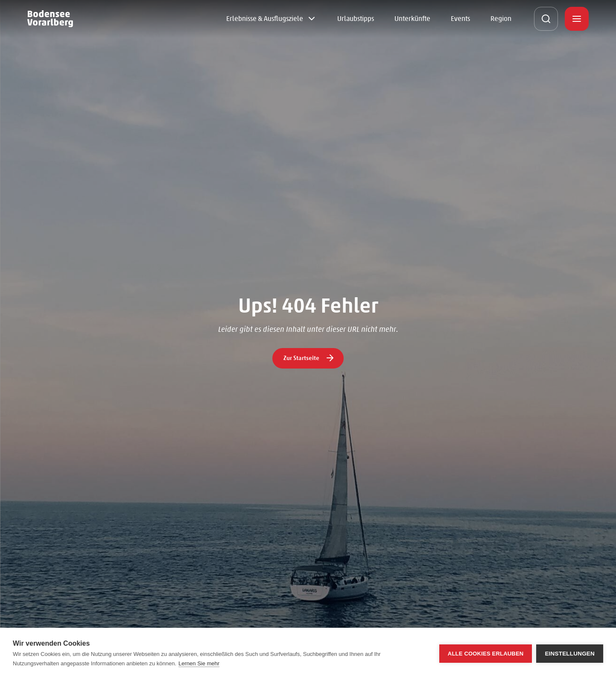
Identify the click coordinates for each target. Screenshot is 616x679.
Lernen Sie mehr (199, 663)
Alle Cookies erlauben (486, 654)
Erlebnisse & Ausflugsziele (265, 19)
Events (460, 19)
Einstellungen (570, 654)
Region (501, 19)
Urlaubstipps (356, 19)
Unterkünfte (412, 19)
